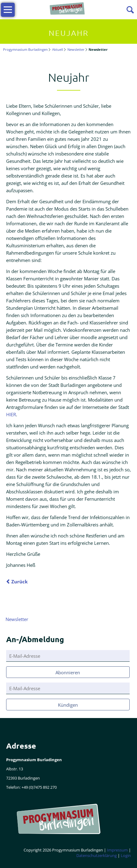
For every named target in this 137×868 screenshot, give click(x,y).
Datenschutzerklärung (97, 855)
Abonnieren (68, 672)
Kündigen (68, 705)
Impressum (117, 850)
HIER (11, 414)
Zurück (19, 582)
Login (126, 855)
